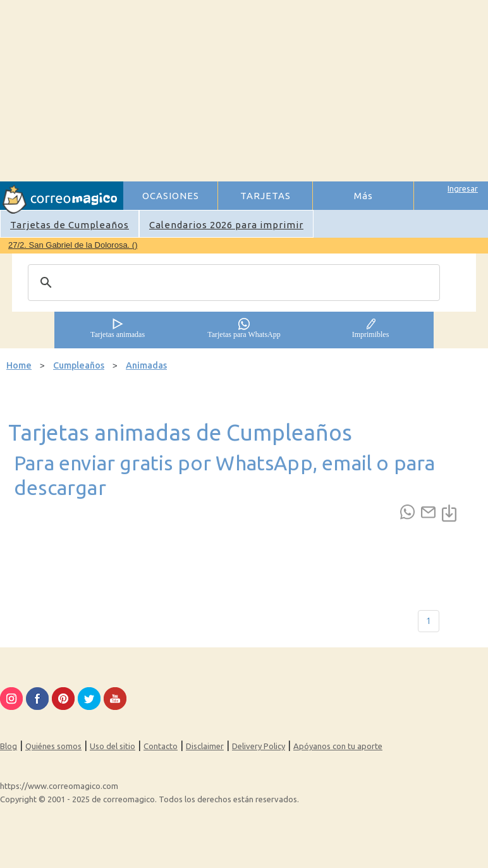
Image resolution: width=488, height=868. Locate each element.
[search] (232, 283)
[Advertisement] (305, 89)
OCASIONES (171, 196)
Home (19, 365)
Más (363, 196)
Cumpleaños (79, 365)
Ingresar (463, 188)
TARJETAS (265, 196)
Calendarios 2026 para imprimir (226, 225)
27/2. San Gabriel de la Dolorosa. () (73, 245)
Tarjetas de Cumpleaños (70, 225)
